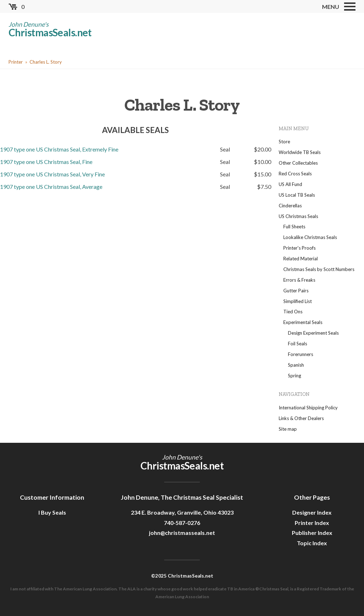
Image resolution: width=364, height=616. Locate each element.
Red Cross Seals (295, 174)
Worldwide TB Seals (300, 152)
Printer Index (312, 523)
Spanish (296, 365)
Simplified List (298, 301)
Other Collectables (298, 163)
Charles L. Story (46, 62)
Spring (295, 376)
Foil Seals (298, 344)
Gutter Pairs (296, 291)
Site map (288, 429)
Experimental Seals (303, 322)
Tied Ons (293, 312)
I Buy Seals (52, 512)
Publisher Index (312, 533)
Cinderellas (290, 206)
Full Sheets (294, 227)
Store (284, 142)
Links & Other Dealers (301, 418)
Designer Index (312, 512)
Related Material (301, 259)
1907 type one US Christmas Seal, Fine (46, 162)
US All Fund (290, 184)
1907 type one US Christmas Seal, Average (51, 187)
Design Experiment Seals (313, 333)
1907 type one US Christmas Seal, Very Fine (52, 174)
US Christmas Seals (298, 216)
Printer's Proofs (299, 248)
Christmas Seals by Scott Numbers (319, 269)
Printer (16, 62)
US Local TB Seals (297, 195)
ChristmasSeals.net (50, 32)
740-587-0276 (182, 523)
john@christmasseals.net (182, 533)
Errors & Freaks (299, 280)
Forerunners (301, 354)
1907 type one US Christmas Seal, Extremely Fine (59, 149)
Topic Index (312, 543)
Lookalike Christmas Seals (310, 237)
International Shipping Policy (308, 408)
